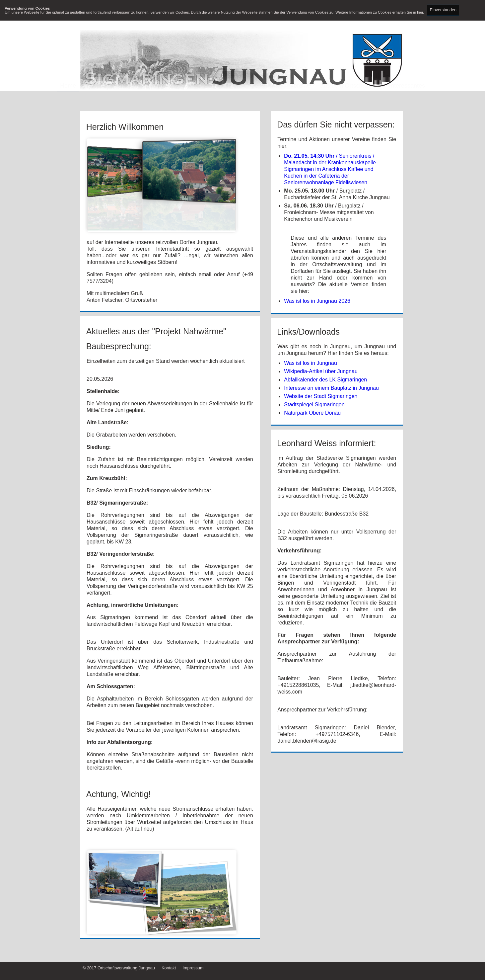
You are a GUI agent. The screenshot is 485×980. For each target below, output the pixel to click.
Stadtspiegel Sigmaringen (314, 405)
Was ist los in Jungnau (310, 363)
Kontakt (169, 968)
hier (420, 12)
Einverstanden (443, 10)
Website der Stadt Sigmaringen (321, 396)
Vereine (300, 98)
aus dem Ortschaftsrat (350, 98)
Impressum (193, 968)
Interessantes (407, 98)
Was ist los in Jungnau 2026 (317, 301)
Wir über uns (103, 98)
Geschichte (265, 98)
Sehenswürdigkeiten (157, 98)
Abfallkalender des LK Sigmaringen (325, 380)
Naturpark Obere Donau (312, 413)
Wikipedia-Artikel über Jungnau (321, 371)
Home (68, 98)
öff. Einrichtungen (217, 98)
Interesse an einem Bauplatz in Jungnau (331, 388)
